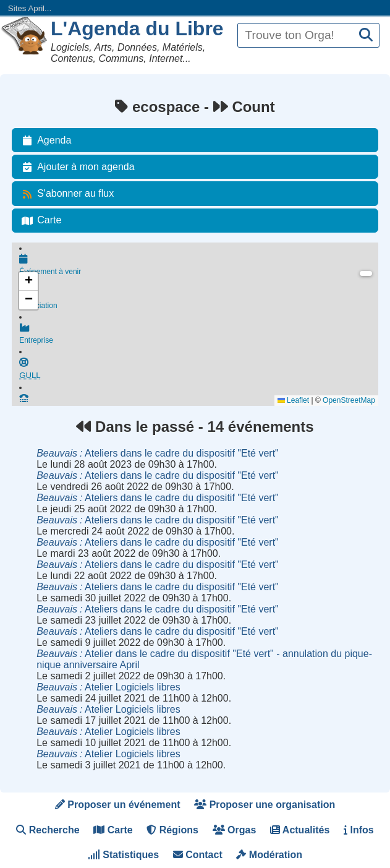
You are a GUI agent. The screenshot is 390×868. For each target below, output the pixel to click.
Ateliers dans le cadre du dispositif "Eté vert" (158, 453)
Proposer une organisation (265, 805)
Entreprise (199, 337)
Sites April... (30, 8)
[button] (28, 281)
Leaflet (293, 400)
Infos (359, 830)
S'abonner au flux (66, 194)
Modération (269, 855)
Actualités (300, 830)
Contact (198, 855)
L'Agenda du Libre (137, 28)
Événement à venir (199, 265)
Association (199, 301)
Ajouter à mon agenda (76, 167)
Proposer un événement (118, 805)
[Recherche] (366, 36)
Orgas (235, 830)
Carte (39, 220)
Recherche (48, 830)
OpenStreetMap (349, 400)
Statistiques (123, 855)
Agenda (44, 140)
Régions (172, 830)
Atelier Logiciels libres (108, 687)
